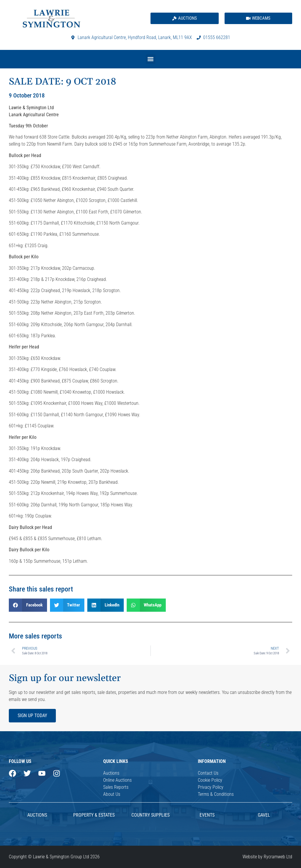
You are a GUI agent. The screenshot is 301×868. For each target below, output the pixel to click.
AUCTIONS (37, 815)
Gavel (264, 815)
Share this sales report (41, 589)
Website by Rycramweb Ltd (267, 857)
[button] (151, 59)
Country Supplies (150, 815)
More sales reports (35, 636)
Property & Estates (94, 815)
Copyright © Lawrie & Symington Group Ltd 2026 (54, 857)
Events (207, 815)
